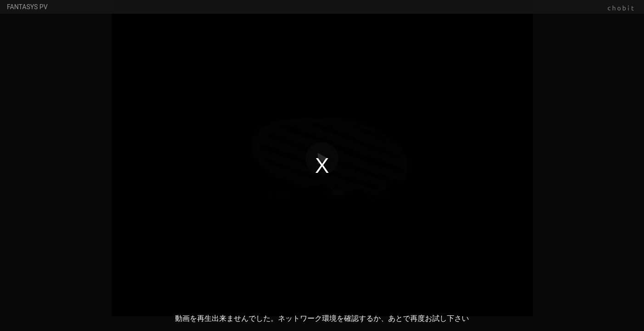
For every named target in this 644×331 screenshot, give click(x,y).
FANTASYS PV (27, 7)
